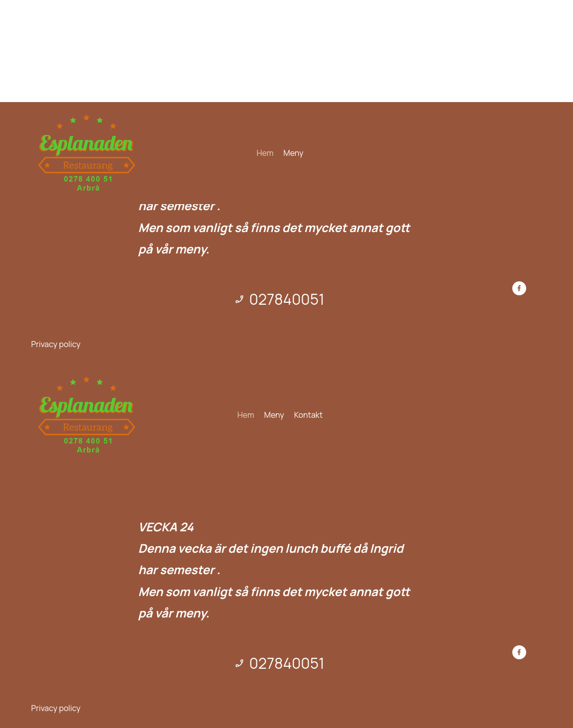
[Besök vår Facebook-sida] (519, 288)
